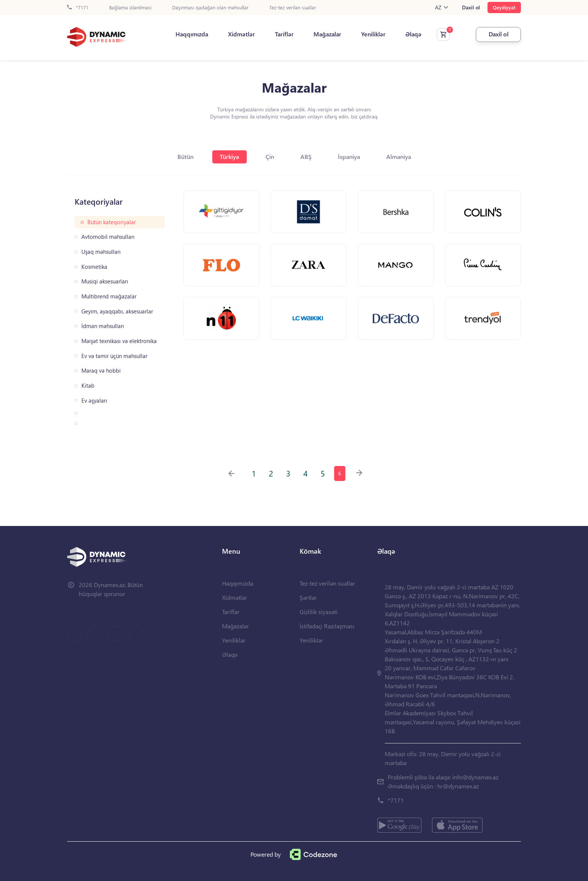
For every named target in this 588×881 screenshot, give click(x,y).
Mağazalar (327, 34)
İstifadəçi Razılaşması (327, 626)
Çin (270, 157)
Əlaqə (413, 34)
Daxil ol (471, 7)
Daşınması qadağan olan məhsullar (210, 8)
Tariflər (284, 34)
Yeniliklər (373, 34)
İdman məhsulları (103, 326)
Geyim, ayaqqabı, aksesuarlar (117, 311)
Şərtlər (308, 597)
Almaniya (399, 157)
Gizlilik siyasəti (319, 612)
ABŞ (306, 157)
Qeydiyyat (504, 7)
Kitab (88, 386)
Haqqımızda (192, 34)
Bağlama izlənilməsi (130, 8)
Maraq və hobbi (101, 371)
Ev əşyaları (94, 401)
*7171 (78, 8)
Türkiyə (229, 157)
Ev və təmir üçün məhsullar (114, 356)
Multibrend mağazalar (109, 296)
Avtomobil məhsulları (108, 237)
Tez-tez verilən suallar (293, 8)
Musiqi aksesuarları (105, 281)
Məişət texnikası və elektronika (119, 341)
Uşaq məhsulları (101, 252)
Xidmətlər (241, 34)
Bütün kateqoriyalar (112, 222)
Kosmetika (94, 267)
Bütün (185, 157)
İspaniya (349, 157)
